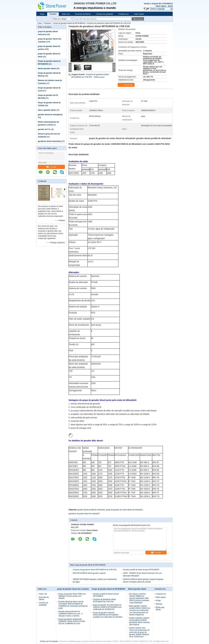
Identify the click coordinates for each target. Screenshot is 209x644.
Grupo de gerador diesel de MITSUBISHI (69, 23)
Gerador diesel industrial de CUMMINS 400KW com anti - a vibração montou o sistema (71, 614)
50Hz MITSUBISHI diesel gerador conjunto (89, 573)
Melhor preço (100, 77)
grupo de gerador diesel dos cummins (73, 589)
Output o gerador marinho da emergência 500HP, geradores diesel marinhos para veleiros (140, 621)
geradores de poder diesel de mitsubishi (84, 514)
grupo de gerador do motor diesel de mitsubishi (124, 510)
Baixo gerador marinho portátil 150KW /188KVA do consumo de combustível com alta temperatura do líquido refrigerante (140, 610)
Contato (51, 167)
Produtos (53, 14)
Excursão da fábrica (83, 14)
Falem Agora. (161, 6)
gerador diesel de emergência (50, 115)
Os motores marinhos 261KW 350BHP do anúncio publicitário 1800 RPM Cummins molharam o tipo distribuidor (139, 598)
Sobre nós (66, 14)
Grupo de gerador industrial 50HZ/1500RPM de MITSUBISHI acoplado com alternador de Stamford (108, 615)
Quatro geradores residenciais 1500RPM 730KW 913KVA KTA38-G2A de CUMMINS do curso (72, 621)
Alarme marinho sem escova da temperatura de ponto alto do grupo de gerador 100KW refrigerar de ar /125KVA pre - (139, 632)
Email (170, 6)
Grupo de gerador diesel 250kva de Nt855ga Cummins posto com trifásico (72, 596)
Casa (42, 14)
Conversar (126, 85)
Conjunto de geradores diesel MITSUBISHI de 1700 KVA (95, 570)
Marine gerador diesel (47, 69)
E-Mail (158, 601)
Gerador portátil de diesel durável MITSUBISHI (141, 570)
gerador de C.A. (44, 129)
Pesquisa (139, 19)
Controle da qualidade (104, 14)
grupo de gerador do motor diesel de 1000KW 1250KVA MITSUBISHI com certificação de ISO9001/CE (107, 607)
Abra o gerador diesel (47, 110)
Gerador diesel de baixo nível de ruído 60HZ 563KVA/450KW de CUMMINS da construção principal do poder (73, 605)
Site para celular (160, 609)
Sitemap (159, 604)
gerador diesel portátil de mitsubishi (91, 510)
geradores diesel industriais (49, 141)
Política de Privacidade (49, 641)
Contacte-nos (123, 14)
